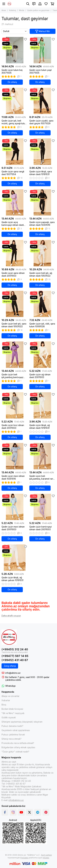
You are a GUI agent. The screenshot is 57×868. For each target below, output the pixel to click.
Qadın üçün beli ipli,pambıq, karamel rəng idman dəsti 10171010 (42, 477)
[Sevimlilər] (46, 4)
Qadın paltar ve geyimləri (38, 10)
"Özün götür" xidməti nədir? (15, 752)
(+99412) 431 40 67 (15, 660)
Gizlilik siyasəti (9, 717)
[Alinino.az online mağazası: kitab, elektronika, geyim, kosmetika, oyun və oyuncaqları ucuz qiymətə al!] (9, 4)
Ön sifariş (12, 82)
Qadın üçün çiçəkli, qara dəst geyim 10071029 (41, 122)
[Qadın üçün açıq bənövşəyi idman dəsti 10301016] (15, 202)
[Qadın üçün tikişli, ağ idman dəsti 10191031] (42, 405)
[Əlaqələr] (34, 4)
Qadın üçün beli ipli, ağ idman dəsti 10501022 (41, 274)
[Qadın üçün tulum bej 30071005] (15, 50)
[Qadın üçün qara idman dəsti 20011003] (15, 253)
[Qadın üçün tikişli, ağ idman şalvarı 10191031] (15, 558)
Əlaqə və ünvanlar (10, 696)
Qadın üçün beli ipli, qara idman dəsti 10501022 (14, 325)
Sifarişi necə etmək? (11, 739)
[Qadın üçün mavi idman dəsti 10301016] (15, 456)
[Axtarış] (28, 4)
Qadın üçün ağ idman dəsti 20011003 (40, 376)
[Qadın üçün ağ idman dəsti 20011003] (42, 355)
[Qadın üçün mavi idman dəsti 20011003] (15, 507)
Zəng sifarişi (10, 666)
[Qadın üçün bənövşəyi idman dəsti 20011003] (42, 507)
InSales (46, 858)
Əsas (4, 10)
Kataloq (13, 10)
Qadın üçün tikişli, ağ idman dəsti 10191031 (40, 427)
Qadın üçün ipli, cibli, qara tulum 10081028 (42, 325)
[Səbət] (52, 4)
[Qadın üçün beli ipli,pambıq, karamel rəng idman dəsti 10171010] (42, 456)
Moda (22, 10)
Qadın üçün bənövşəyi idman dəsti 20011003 (41, 528)
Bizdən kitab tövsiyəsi (12, 709)
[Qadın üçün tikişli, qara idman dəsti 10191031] (42, 152)
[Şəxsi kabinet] (40, 4)
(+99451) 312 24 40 (15, 649)
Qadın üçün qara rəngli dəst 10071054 (13, 173)
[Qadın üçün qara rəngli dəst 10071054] (15, 152)
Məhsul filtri (43, 31)
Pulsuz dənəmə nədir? (12, 726)
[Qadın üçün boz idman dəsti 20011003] (15, 405)
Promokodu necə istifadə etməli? (18, 743)
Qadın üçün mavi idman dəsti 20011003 (13, 528)
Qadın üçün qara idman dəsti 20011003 (13, 274)
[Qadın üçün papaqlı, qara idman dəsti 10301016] (42, 202)
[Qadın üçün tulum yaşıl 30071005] (42, 50)
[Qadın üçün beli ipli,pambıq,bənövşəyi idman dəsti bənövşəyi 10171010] (15, 355)
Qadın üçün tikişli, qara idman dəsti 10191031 (41, 173)
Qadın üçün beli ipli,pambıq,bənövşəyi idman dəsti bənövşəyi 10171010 (13, 376)
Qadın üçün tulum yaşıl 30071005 (40, 71)
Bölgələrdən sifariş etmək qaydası (18, 747)
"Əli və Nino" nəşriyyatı (13, 713)
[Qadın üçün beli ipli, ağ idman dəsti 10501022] (42, 253)
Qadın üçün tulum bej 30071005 (12, 71)
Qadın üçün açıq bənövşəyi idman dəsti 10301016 (13, 224)
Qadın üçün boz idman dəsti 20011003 (13, 427)
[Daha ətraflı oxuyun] (11, 616)
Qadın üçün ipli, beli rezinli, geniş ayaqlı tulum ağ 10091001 (14, 122)
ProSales (24, 858)
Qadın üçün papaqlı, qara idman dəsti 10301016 (42, 224)
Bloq (4, 705)
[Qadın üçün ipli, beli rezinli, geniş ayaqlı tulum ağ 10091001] (15, 101)
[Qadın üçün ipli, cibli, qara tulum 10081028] (42, 304)
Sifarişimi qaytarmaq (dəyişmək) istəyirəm (22, 722)
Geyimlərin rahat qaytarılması (16, 730)
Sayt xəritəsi (46, 855)
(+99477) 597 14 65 (15, 656)
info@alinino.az (13, 673)
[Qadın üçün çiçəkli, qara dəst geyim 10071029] (42, 101)
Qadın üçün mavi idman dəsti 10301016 (13, 477)
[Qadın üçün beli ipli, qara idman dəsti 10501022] (15, 304)
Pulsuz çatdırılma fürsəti (13, 735)
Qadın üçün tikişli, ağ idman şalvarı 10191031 (12, 579)
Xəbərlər (6, 700)
